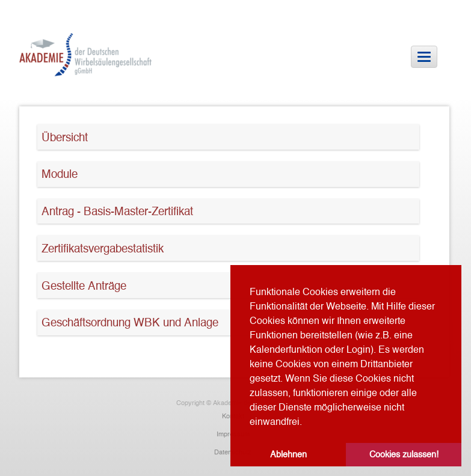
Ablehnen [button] (288, 454)
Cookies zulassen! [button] (404, 454)
